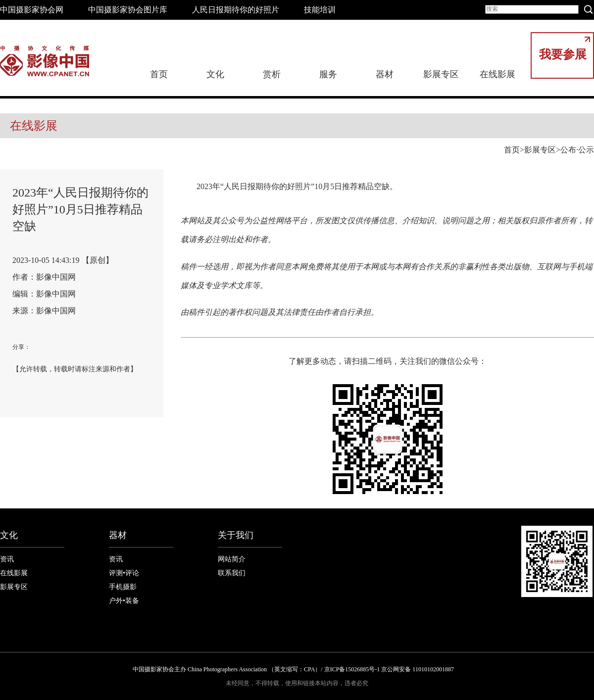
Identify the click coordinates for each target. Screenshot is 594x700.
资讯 (7, 559)
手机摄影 (123, 587)
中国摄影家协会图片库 (128, 10)
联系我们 (232, 573)
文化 (215, 74)
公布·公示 (577, 150)
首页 (159, 74)
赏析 (272, 74)
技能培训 (320, 10)
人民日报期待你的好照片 (236, 10)
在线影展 (497, 74)
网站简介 (232, 559)
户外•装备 (124, 601)
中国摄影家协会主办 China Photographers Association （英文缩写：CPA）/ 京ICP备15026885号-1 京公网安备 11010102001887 (293, 669)
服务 (328, 74)
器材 (385, 74)
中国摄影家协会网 (32, 10)
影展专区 (441, 74)
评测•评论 (124, 573)
